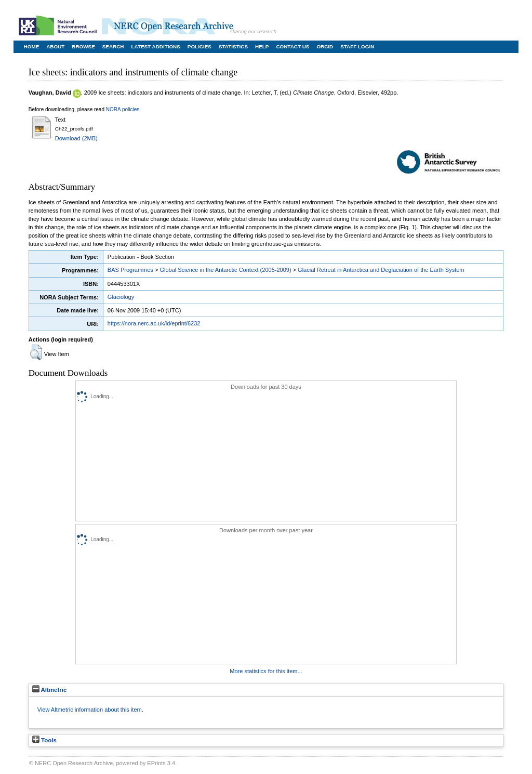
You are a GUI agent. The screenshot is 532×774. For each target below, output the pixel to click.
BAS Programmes (130, 270)
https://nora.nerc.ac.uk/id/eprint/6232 (154, 323)
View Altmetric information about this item (90, 710)
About (55, 47)
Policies (199, 47)
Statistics (233, 47)
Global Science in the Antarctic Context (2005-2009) (225, 270)
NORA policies (123, 109)
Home (32, 47)
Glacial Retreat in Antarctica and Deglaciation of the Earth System (381, 270)
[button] (36, 352)
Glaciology (121, 297)
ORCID (325, 47)
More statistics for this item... (266, 671)
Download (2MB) (76, 138)
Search (113, 47)
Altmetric (50, 690)
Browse (83, 47)
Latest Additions (155, 47)
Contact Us (292, 47)
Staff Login (357, 47)
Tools (44, 740)
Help (262, 47)
